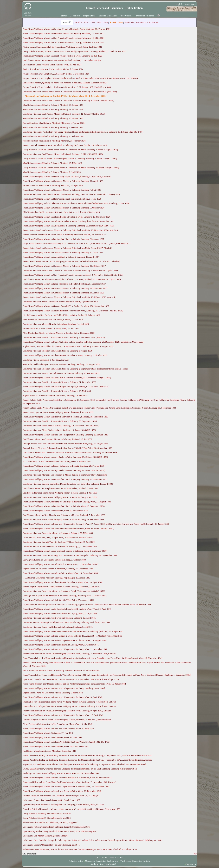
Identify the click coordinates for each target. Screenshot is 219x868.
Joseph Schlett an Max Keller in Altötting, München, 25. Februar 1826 (54, 141)
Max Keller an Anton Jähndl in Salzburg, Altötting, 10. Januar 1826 (53, 105)
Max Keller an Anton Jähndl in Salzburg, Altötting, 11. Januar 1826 (53, 109)
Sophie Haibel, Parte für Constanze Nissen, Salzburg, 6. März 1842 (53, 693)
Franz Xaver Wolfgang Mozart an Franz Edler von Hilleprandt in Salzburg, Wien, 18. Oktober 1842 (67, 778)
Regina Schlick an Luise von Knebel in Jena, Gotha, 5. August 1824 (53, 69)
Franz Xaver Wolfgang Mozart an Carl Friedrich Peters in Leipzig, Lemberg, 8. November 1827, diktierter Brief (73, 275)
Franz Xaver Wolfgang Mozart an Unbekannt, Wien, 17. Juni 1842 (52, 737)
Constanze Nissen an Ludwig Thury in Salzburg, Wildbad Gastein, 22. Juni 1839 (59, 542)
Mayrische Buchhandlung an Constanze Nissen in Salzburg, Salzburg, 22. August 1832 (62, 364)
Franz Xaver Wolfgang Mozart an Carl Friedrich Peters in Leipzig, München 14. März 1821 (64, 38)
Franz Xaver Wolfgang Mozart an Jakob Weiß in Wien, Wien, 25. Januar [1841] (58, 600)
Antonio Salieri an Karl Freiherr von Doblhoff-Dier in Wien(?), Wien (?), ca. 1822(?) (61, 796)
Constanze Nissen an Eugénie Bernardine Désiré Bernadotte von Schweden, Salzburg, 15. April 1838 (68, 484)
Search (67, 23)
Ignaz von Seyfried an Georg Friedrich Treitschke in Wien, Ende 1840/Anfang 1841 (60, 831)
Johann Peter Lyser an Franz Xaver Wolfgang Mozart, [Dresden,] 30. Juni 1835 (58, 412)
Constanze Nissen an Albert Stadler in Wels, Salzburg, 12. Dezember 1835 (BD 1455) (61, 426)
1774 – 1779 (90, 22)
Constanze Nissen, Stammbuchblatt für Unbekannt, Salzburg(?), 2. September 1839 (60, 546)
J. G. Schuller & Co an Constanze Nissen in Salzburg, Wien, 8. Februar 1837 (57, 461)
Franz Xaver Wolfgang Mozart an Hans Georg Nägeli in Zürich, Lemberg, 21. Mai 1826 (62, 199)
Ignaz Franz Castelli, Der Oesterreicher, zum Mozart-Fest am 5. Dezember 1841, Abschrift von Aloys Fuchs (71, 679)
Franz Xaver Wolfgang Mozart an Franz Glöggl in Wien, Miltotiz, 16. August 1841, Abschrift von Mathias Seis (72, 636)
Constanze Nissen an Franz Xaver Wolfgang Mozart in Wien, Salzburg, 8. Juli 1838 (60, 497)
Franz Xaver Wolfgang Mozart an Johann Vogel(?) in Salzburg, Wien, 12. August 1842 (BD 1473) (66, 742)
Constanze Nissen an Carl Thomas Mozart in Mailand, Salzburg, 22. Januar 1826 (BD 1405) (64, 114)
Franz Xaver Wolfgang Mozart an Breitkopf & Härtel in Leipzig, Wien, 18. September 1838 (64, 506)
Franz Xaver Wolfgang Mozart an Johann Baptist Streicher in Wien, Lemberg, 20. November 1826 (67, 217)
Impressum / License (145, 16)
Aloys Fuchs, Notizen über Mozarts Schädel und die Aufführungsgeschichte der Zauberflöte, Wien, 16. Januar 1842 (74, 684)
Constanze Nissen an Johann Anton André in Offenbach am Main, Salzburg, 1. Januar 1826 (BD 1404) (68, 100)
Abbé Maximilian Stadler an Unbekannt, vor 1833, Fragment (50, 822)
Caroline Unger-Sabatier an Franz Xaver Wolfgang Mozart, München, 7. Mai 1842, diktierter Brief (67, 720)
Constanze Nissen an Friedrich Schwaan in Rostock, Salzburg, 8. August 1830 (58, 351)
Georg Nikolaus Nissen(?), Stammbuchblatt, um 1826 (47, 813)
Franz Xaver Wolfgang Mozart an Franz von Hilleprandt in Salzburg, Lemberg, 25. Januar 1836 (65, 435)
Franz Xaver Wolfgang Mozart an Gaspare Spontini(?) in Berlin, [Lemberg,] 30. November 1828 (66, 306)
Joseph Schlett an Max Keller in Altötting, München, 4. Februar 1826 (54, 123)
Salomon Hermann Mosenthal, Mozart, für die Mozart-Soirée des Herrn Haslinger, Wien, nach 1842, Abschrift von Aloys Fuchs (80, 849)
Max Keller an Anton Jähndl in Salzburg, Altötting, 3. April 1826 (52, 172)
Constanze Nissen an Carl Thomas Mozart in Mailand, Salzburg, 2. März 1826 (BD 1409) (63, 154)
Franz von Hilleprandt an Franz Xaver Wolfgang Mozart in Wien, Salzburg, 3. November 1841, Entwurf (69, 654)
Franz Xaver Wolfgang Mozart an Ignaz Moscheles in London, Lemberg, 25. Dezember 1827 (64, 284)
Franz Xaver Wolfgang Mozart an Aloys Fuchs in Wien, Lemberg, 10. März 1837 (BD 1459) (64, 470)
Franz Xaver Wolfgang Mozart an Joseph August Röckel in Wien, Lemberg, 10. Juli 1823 (63, 56)
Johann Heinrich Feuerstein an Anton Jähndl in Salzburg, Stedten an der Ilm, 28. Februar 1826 (65, 145)
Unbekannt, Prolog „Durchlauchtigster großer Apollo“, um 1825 (51, 800)
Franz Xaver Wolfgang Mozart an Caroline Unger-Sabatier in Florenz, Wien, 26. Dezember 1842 (66, 787)
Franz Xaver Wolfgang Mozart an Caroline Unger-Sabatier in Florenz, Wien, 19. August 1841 (65, 640)
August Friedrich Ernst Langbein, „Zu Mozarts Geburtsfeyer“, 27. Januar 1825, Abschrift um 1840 (67, 87)
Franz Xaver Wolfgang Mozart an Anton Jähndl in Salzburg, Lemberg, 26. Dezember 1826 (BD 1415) (68, 226)
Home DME (191, 4)
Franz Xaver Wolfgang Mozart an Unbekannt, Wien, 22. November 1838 (55, 511)
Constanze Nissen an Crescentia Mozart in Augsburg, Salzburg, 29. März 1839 (58, 533)
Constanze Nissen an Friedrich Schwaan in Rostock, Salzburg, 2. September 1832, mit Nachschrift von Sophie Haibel (75, 369)
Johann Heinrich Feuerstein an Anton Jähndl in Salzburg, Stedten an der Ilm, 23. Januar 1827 (64, 235)
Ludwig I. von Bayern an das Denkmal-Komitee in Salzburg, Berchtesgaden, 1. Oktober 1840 (65, 596)
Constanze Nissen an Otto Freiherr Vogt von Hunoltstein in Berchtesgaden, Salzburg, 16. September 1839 (70, 555)
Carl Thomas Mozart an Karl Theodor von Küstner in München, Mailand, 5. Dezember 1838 (64, 515)
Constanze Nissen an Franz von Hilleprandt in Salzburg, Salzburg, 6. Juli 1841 (58, 627)
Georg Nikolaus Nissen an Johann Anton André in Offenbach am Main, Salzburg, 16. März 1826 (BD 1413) (71, 168)
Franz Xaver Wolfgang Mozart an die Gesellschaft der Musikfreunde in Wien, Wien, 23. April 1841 (67, 609)
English (179, 4)
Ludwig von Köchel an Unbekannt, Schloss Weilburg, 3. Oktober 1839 (54, 560)
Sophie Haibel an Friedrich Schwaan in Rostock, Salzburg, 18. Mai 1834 (55, 395)
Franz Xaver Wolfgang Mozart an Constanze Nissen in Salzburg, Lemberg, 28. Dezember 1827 (65, 288)
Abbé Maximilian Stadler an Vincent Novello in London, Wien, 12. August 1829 (59, 333)
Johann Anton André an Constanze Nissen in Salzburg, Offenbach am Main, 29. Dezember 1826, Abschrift (70, 230)
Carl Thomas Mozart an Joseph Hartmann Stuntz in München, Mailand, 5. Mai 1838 (60, 488)
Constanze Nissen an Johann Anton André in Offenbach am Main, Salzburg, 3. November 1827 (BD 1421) (70, 270)
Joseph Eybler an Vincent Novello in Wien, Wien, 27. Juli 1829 (51, 328)
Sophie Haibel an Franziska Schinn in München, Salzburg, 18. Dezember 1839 (58, 569)
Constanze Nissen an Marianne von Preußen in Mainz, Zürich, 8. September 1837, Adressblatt (65, 475)
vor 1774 (78, 22)
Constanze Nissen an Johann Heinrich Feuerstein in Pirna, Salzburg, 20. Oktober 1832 (61, 373)
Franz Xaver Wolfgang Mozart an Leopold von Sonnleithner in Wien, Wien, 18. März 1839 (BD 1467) (68, 529)
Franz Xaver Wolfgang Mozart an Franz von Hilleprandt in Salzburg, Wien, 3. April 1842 (63, 697)
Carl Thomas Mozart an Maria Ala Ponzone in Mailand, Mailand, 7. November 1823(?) (62, 60)
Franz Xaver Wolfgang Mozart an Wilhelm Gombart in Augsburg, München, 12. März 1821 (64, 33)
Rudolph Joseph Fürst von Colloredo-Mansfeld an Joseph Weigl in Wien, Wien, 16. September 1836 (67, 448)
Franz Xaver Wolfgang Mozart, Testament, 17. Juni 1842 (48, 733)
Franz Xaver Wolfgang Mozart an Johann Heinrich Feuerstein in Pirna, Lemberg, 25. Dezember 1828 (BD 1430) (73, 311)
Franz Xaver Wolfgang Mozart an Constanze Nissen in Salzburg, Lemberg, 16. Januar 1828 (63, 293)
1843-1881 (129, 22)
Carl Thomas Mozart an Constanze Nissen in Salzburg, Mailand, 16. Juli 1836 (57, 439)
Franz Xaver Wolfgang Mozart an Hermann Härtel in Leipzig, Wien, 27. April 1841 (60, 613)
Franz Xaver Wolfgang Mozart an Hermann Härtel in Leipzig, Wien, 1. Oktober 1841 (61, 645)
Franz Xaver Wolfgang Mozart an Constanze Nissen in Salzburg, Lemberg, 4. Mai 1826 (62, 190)
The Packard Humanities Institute (135, 861)
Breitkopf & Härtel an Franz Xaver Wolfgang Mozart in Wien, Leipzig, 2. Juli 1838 (60, 493)
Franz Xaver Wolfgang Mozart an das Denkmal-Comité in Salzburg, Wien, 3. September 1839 (65, 551)
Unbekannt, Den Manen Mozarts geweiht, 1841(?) (45, 836)
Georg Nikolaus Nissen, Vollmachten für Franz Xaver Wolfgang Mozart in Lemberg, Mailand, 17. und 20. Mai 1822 (75, 51)
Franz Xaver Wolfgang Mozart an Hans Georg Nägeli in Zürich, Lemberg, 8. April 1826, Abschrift (67, 177)
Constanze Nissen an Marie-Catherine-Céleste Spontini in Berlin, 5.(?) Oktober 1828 (61, 302)
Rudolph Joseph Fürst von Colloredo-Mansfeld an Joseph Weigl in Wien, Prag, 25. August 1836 (65, 444)
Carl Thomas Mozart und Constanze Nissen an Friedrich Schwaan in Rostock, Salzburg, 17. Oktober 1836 (70, 453)
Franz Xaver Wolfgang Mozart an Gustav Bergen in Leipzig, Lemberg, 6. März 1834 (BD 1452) (66, 387)
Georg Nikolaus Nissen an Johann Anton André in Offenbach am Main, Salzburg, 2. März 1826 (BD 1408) (70, 150)
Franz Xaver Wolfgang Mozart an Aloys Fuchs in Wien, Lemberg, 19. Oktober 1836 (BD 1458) (65, 457)
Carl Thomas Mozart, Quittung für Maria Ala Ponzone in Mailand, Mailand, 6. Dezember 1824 (65, 83)
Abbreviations (126, 16)
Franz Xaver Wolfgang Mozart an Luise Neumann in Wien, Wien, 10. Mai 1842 (58, 728)
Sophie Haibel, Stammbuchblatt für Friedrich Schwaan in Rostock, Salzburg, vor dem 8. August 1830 (68, 346)
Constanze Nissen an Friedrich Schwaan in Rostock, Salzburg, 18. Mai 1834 (57, 391)
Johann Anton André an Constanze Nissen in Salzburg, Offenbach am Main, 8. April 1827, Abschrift (67, 248)
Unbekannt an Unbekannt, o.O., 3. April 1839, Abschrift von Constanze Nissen (58, 537)
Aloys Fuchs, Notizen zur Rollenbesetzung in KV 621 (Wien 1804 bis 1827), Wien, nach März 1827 (77, 244)
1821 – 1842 (117, 22)
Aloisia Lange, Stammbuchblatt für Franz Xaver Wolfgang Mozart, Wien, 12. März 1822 (62, 47)
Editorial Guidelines (108, 16)
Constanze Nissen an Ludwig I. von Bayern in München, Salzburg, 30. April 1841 (59, 618)
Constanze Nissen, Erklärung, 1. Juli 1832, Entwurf (46, 360)
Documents (75, 16)
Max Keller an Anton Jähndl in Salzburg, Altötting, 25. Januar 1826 (53, 118)
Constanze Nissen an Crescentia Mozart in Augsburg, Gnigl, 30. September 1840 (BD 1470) (64, 591)
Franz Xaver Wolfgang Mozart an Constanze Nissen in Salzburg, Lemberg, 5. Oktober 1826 (64, 208)
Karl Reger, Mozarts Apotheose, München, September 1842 (49, 751)
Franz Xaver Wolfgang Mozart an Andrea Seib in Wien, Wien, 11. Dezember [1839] (60, 564)
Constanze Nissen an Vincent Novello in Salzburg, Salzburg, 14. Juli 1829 (56, 324)
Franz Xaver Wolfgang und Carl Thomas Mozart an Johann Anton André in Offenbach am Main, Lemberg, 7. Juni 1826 (76, 203)
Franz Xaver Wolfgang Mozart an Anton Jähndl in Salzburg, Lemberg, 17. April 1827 (61, 257)
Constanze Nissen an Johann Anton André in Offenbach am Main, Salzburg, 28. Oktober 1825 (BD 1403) (70, 92)
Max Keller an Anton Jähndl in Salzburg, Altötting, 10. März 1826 (52, 163)
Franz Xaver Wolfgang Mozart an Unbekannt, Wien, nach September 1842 (56, 746)
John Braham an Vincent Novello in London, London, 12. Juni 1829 (53, 320)
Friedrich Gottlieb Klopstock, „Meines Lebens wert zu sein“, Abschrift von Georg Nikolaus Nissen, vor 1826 (71, 809)
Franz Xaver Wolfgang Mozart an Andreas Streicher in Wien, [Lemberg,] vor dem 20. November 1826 (68, 221)
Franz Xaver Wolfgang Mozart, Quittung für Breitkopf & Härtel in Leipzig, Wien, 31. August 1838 (67, 502)
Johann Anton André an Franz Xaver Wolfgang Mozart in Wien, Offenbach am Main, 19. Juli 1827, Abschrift (71, 261)
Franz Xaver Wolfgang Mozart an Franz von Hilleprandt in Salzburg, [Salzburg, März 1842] (64, 688)
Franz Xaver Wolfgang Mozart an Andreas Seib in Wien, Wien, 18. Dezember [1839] (61, 573)
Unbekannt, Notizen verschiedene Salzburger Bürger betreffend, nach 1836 (56, 827)
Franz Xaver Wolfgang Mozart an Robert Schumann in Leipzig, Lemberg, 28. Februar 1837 (64, 466)
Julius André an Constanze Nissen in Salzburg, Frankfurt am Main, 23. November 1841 (62, 670)
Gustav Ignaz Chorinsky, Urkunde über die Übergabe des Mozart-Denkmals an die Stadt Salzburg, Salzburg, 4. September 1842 (80, 769)
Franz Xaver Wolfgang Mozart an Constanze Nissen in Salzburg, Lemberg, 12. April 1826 (63, 181)
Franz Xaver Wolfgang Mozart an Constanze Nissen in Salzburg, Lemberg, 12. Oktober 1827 (64, 266)
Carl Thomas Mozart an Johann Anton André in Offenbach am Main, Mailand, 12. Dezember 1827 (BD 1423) (72, 279)
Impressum (191, 864)
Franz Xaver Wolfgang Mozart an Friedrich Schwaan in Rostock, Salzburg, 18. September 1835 (65, 417)
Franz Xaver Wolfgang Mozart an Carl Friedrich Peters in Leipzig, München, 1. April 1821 (63, 42)
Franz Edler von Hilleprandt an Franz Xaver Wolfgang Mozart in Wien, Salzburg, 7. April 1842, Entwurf (69, 702)
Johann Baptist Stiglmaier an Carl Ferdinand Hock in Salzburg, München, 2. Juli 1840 (61, 587)
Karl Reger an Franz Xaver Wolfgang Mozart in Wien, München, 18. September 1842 (61, 773)
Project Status (89, 16)
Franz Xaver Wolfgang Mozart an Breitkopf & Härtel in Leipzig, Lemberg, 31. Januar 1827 (63, 239)
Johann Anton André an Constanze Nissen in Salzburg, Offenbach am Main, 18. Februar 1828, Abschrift (69, 297)
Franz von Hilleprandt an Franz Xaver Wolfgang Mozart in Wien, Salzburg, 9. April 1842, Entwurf (67, 711)
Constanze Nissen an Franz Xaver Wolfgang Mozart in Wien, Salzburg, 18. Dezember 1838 (63, 519)
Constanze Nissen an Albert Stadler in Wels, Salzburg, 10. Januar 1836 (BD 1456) (59, 430)
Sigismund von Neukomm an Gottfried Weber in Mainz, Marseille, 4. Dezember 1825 (65, 96)
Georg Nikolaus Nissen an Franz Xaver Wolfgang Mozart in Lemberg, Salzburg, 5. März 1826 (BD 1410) (70, 159)
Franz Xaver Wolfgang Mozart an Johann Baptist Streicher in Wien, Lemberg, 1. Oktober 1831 (65, 355)
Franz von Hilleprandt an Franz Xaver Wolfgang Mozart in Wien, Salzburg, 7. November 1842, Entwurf (69, 782)
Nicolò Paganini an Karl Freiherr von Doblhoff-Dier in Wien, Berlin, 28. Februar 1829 (61, 315)
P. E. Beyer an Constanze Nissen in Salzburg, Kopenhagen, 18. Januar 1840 (56, 578)
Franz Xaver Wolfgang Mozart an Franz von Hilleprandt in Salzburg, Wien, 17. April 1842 (63, 715)
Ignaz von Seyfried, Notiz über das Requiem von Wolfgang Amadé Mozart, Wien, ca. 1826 (63, 805)
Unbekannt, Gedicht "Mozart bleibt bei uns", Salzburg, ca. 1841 (51, 845)
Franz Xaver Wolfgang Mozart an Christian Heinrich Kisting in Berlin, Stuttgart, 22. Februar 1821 (67, 29)
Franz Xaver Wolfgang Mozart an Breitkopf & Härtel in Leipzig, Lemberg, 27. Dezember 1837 (65, 479)
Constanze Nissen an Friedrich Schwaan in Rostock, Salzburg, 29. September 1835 (60, 421)
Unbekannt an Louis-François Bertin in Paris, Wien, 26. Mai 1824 (52, 65)
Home (64, 16)
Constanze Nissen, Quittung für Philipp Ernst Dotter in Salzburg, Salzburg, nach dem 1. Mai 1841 (66, 622)
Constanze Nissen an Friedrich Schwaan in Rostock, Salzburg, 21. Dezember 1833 (60, 382)
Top (195, 854)
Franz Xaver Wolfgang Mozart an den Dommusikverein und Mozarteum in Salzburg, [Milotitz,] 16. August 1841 (73, 631)
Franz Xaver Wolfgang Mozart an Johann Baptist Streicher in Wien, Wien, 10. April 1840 (63, 582)
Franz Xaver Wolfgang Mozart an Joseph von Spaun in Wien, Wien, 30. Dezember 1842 (62, 791)
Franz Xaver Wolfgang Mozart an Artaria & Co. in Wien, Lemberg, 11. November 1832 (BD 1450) (67, 378)
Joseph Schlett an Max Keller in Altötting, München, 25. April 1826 (53, 185)
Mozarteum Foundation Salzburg (100, 861)
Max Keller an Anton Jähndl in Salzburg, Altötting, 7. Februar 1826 (53, 127)
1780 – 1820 (102, 22)
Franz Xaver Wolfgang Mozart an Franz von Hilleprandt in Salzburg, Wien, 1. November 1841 (65, 649)
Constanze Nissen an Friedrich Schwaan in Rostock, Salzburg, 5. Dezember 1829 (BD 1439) (64, 337)
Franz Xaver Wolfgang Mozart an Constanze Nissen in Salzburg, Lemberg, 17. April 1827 (63, 252)
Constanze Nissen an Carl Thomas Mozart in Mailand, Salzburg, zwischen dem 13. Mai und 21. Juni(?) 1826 (71, 194)
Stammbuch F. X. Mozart (147, 22)
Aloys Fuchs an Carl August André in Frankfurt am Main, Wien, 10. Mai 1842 (58, 724)
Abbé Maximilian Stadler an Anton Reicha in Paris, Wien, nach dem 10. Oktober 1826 (61, 212)
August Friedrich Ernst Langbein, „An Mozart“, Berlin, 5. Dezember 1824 (56, 74)
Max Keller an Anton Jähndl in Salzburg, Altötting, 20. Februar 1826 (53, 136)
